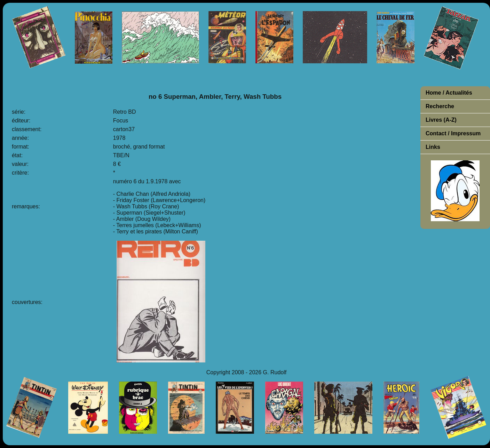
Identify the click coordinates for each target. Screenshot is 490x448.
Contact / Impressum (453, 133)
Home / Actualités (449, 93)
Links (433, 147)
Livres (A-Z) (441, 120)
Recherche (440, 106)
